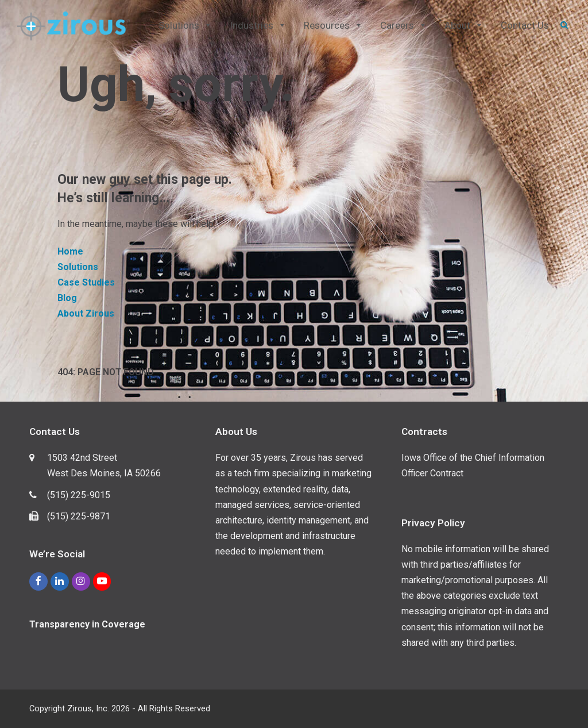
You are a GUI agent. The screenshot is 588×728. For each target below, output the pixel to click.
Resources (333, 25)
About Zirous (86, 313)
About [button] (464, 25)
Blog (67, 298)
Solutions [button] (185, 25)
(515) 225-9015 (79, 495)
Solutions (78, 267)
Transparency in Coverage (87, 624)
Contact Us (525, 25)
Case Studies (86, 282)
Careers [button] (404, 25)
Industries (258, 25)
